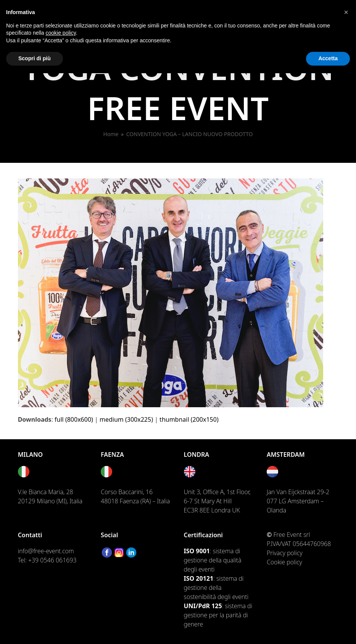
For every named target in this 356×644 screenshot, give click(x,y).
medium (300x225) (126, 419)
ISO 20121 (199, 578)
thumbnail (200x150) (189, 419)
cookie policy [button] (61, 33)
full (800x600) (74, 419)
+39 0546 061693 (52, 560)
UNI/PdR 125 (203, 606)
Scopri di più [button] (35, 58)
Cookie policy (284, 562)
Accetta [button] (328, 58)
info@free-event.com (46, 551)
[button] (346, 12)
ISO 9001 (197, 551)
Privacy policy (285, 553)
